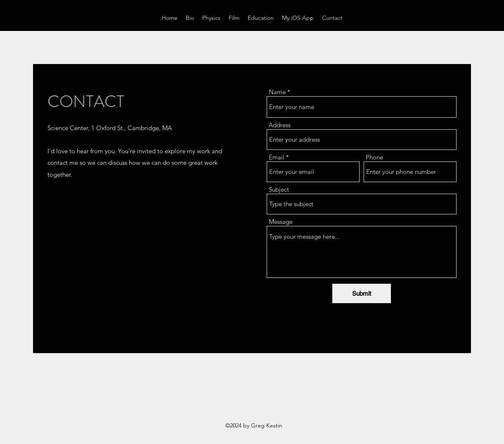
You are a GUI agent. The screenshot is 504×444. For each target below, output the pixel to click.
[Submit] (362, 293)
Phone (374, 157)
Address (280, 125)
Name (277, 92)
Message (281, 222)
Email (277, 157)
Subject (279, 189)
